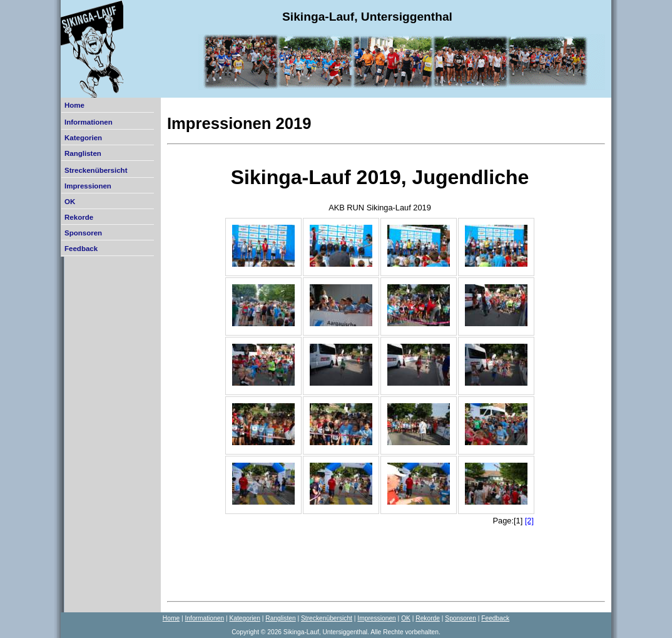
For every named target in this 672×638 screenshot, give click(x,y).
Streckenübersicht (96, 170)
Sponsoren (83, 233)
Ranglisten (83, 153)
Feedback (81, 249)
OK (70, 202)
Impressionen (88, 186)
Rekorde (79, 217)
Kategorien (83, 138)
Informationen (89, 122)
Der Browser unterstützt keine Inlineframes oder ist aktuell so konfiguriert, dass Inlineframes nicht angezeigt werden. (380, 372)
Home (74, 105)
